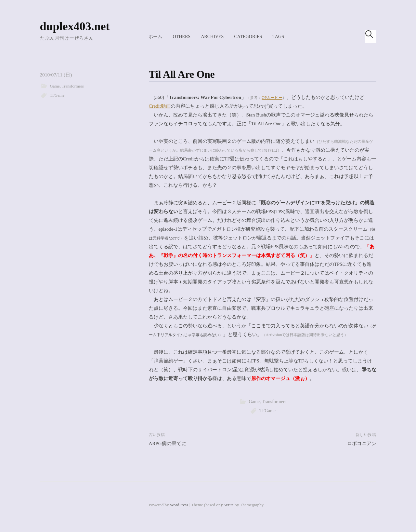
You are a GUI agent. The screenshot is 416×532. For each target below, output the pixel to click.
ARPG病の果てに (168, 443)
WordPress (179, 505)
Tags (278, 36)
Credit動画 (160, 106)
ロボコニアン (362, 443)
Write (229, 505)
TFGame (57, 95)
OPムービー (272, 98)
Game (55, 86)
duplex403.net (75, 26)
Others (182, 36)
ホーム (155, 36)
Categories (248, 36)
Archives (212, 36)
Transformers (73, 86)
